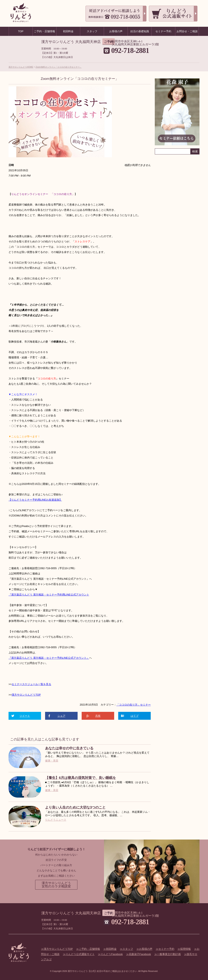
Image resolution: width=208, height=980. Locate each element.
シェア (61, 716)
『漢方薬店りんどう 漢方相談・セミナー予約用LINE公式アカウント (49, 595)
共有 (98, 716)
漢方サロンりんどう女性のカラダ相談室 (56, 885)
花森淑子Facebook (140, 954)
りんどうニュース (56, 820)
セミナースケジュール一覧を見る (31, 684)
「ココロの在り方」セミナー (134, 705)
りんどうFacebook (112, 954)
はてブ (135, 716)
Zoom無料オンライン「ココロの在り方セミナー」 (59, 67)
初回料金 (111, 949)
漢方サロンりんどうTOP (26, 695)
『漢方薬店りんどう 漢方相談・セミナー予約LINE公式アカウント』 (49, 658)
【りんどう (15, 500)
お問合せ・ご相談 (187, 31)
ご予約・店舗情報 (89, 949)
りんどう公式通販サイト (80, 954)
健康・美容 (52, 761)
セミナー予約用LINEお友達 (38, 500)
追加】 (58, 500)
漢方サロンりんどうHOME (21, 67)
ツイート (25, 716)
